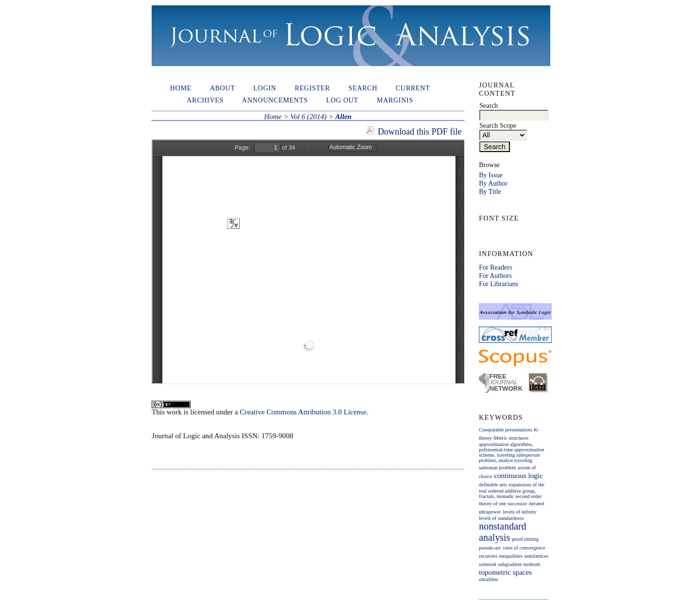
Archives (205, 100)
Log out (342, 100)
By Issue (491, 175)
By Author (493, 183)
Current (413, 88)
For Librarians (499, 284)
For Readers (495, 267)
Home (181, 88)
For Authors (495, 275)
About (223, 88)
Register (312, 88)
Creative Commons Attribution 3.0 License (303, 412)
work (174, 412)
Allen (344, 117)
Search (363, 88)
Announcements (275, 100)
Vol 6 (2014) (308, 117)
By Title (490, 191)
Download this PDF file (420, 132)
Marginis (395, 100)
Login (265, 88)
